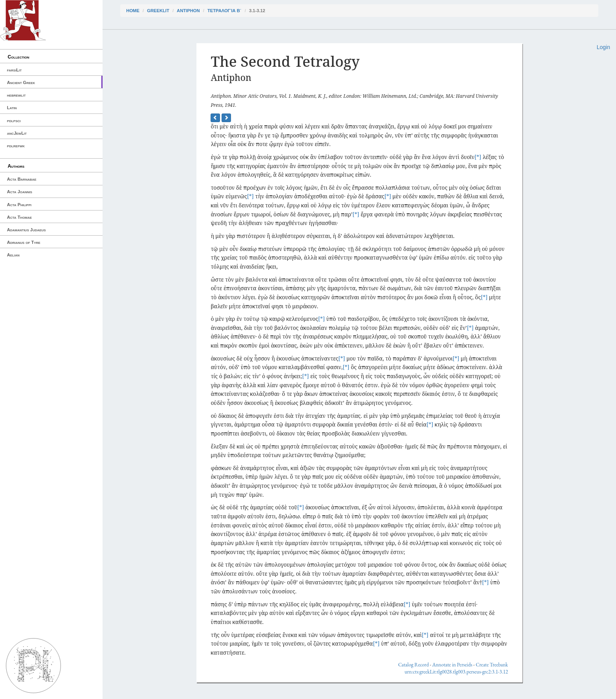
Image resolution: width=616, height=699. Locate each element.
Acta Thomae (19, 217)
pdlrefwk (16, 146)
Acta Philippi (19, 205)
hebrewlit (16, 95)
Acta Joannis (20, 192)
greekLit (158, 11)
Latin (12, 108)
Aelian (13, 255)
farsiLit (14, 70)
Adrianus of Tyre (24, 242)
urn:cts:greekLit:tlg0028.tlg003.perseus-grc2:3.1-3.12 (456, 672)
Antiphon (188, 11)
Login (603, 47)
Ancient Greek (21, 82)
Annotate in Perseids (452, 665)
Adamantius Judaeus (27, 230)
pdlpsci (14, 121)
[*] (478, 157)
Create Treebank (492, 665)
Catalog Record (413, 665)
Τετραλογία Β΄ (225, 11)
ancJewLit (17, 133)
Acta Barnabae (22, 179)
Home (133, 11)
